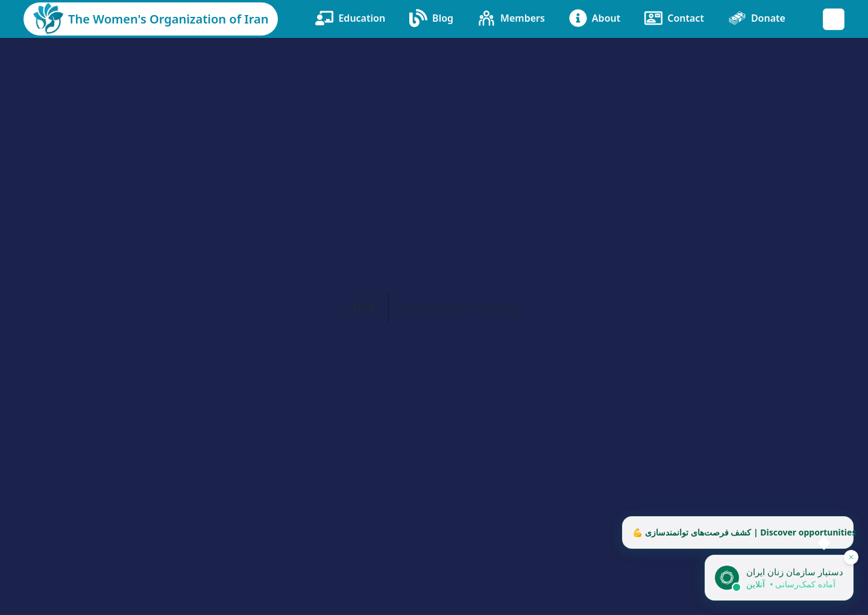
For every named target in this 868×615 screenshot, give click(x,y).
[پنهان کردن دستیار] (851, 557)
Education (350, 18)
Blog (431, 18)
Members (511, 18)
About (595, 18)
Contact (674, 18)
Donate (757, 18)
